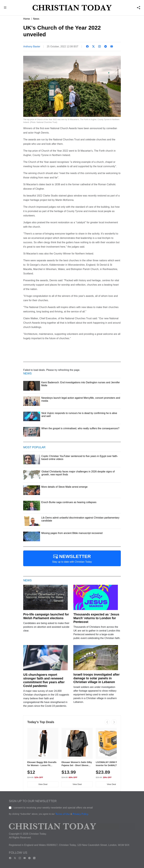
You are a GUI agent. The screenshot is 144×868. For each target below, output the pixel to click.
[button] (5, 8)
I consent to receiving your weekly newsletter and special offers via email (53, 808)
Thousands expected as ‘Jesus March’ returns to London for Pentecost (96, 618)
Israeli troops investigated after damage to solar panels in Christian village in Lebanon (96, 678)
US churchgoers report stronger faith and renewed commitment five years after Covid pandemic (44, 680)
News (36, 19)
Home (27, 19)
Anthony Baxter (32, 47)
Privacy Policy (80, 814)
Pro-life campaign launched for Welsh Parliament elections (46, 616)
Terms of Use (63, 814)
